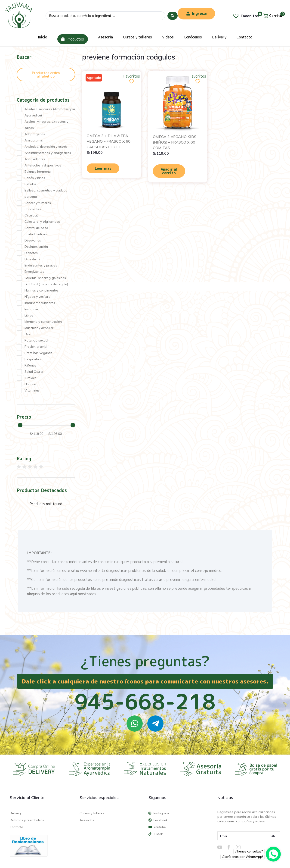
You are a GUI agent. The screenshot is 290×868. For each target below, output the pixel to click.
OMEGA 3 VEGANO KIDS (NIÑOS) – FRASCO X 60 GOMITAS (175, 142)
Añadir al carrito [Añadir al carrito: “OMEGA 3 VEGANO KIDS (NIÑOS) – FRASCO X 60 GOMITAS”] (169, 171)
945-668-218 (145, 702)
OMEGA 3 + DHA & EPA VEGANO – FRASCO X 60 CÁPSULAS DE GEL (109, 141)
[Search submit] (173, 16)
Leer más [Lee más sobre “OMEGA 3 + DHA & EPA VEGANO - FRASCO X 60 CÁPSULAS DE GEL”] (103, 168)
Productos (73, 39)
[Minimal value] (46, 425)
